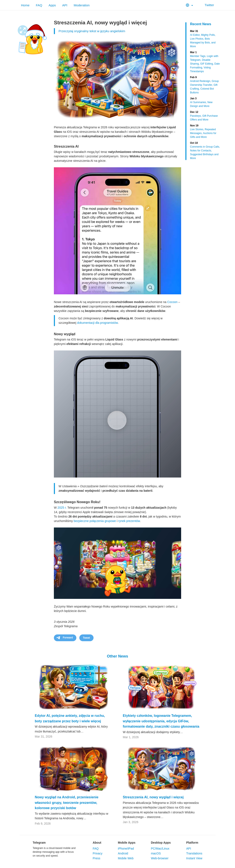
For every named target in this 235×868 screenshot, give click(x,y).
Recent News (201, 24)
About (97, 843)
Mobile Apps (127, 843)
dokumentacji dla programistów (97, 323)
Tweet (86, 638)
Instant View (194, 858)
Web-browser (160, 858)
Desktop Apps (161, 843)
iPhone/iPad (126, 849)
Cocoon (172, 302)
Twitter (207, 5)
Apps (52, 5)
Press (97, 858)
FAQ (39, 5)
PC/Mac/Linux (160, 849)
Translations (194, 853)
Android (123, 853)
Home (25, 5)
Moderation (82, 5)
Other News (117, 656)
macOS (156, 853)
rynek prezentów (129, 521)
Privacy (98, 853)
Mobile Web (126, 858)
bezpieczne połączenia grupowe (95, 521)
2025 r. (62, 508)
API (65, 5)
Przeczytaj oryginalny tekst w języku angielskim (92, 31)
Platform (192, 843)
